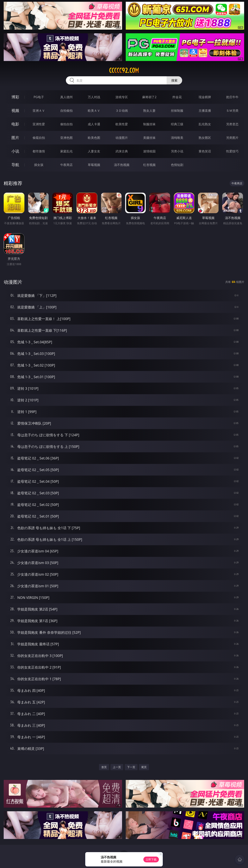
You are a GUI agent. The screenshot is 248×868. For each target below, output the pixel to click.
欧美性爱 (122, 124)
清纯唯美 (177, 138)
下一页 (131, 767)
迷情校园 (149, 151)
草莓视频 (94, 165)
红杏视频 (149, 165)
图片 (15, 138)
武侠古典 (122, 151)
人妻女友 (94, 151)
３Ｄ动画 (122, 111)
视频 (15, 110)
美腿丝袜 (149, 138)
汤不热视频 (122, 165)
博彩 (15, 97)
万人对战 (94, 97)
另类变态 (232, 124)
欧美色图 (94, 138)
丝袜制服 (177, 111)
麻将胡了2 (149, 97)
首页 (104, 767)
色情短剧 (177, 165)
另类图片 (232, 138)
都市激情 (39, 151)
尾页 (144, 767)
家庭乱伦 (66, 151)
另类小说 (177, 151)
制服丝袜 (149, 124)
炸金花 (177, 97)
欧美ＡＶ (94, 111)
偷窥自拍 (39, 138)
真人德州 (66, 97)
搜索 (174, 80)
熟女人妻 (149, 111)
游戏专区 (122, 97)
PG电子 (39, 97)
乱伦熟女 (205, 124)
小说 (15, 151)
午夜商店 (66, 165)
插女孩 (39, 165)
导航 (15, 165)
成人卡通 (94, 124)
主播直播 (205, 111)
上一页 (117, 767)
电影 (15, 124)
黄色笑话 (205, 151)
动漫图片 (122, 138)
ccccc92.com (124, 70)
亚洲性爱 (39, 124)
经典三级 (177, 124)
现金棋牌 (205, 97)
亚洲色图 (66, 138)
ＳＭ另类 (232, 111)
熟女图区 (205, 138)
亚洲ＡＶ (39, 111)
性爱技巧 (232, 151)
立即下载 (151, 859)
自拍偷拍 (66, 111)
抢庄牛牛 (232, 97)
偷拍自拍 (66, 124)
